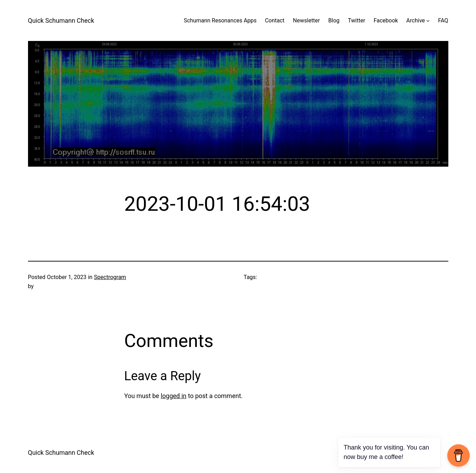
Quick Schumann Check (61, 20)
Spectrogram (110, 277)
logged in (174, 396)
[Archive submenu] (428, 21)
